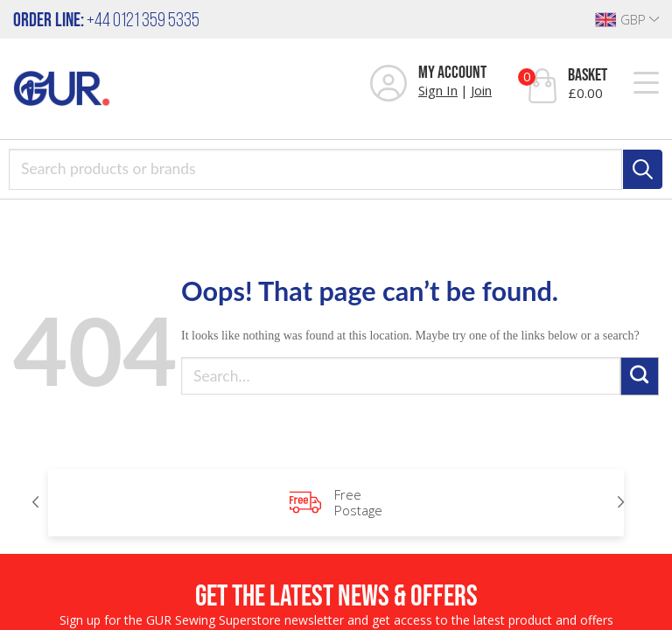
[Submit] (640, 376)
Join (481, 90)
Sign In (438, 90)
